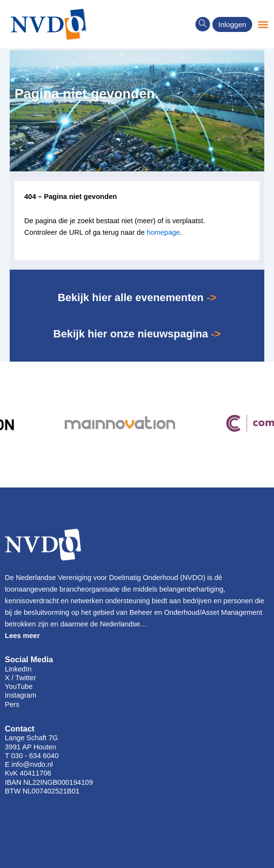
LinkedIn (18, 669)
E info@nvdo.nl (29, 764)
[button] (263, 24)
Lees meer (22, 636)
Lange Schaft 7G (31, 738)
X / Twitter (21, 678)
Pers (12, 704)
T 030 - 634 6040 (32, 756)
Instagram (21, 695)
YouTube (19, 686)
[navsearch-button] (203, 24)
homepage (163, 232)
